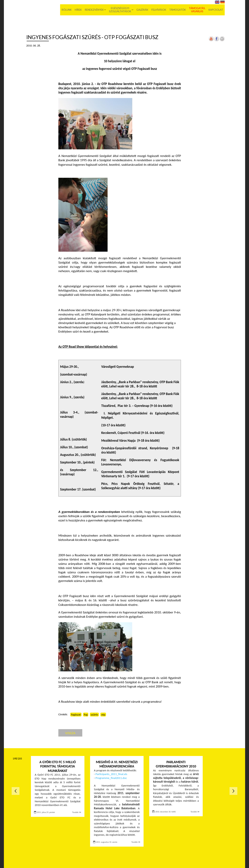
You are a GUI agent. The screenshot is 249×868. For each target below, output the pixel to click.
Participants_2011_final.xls (111, 774)
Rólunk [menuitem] (67, 10)
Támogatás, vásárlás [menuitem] (197, 10)
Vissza (70, 733)
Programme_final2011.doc (111, 778)
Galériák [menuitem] (142, 10)
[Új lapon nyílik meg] (217, 41)
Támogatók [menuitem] (178, 10)
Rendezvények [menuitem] (94, 10)
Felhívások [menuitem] (159, 10)
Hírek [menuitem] (78, 10)
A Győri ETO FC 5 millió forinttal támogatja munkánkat (58, 766)
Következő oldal (233, 791)
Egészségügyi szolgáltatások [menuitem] (120, 10)
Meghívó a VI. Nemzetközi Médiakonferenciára (117, 764)
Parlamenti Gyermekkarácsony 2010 (176, 764)
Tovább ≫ (77, 812)
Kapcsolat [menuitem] (216, 10)
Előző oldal (16, 791)
